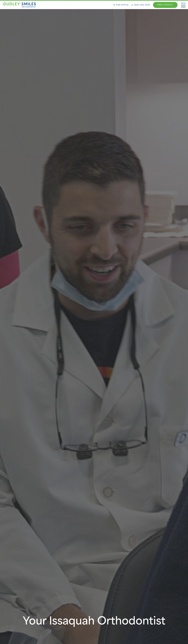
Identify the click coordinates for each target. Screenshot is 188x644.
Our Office (121, 5)
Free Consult (165, 5)
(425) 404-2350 (141, 5)
